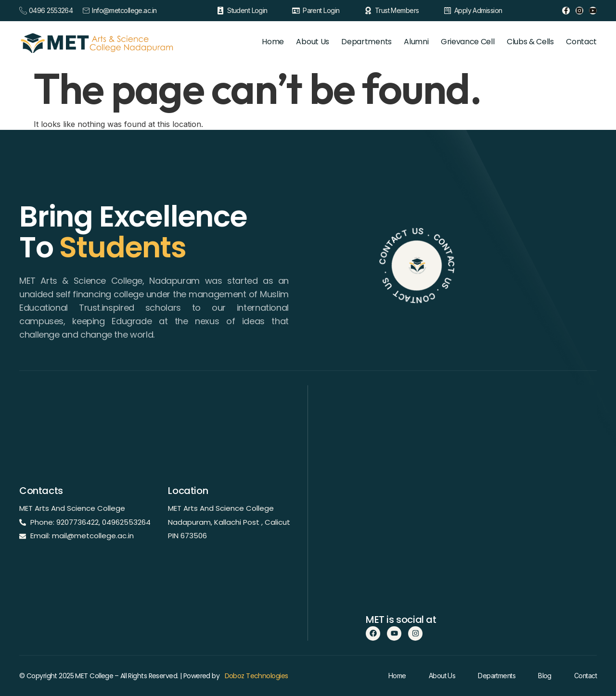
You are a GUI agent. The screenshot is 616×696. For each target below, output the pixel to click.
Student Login (247, 10)
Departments (354, 42)
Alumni (407, 42)
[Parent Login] (296, 11)
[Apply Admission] (448, 11)
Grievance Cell (462, 42)
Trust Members (397, 10)
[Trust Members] (368, 11)
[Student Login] (220, 11)
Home (254, 42)
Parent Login (321, 10)
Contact (581, 42)
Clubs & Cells (527, 42)
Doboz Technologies (257, 676)
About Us (297, 42)
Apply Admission (478, 10)
